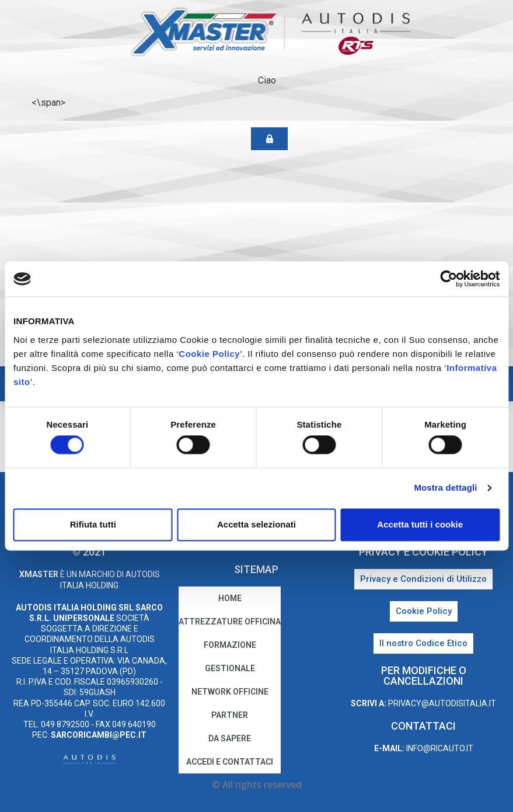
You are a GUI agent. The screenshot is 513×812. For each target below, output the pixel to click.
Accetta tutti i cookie (420, 524)
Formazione (230, 645)
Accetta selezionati (256, 524)
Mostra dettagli (445, 488)
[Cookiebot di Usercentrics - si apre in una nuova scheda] (449, 279)
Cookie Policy (209, 354)
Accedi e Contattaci (230, 762)
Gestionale (230, 668)
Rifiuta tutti (93, 524)
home (230, 598)
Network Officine (230, 692)
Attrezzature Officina (230, 622)
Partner (230, 715)
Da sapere (230, 738)
